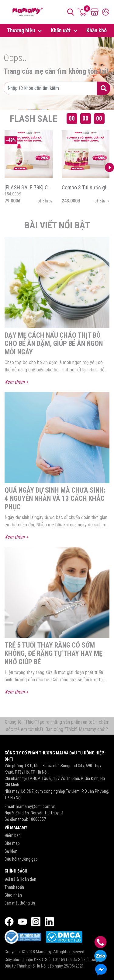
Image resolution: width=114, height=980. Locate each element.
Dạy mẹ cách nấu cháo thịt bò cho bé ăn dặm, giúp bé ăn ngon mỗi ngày (54, 344)
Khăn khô (97, 30)
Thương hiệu (25, 31)
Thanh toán (14, 887)
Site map (12, 843)
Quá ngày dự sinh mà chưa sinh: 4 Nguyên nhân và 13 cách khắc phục (55, 499)
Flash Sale (33, 119)
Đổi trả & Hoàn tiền (20, 879)
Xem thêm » (16, 382)
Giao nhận (13, 895)
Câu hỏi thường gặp (21, 859)
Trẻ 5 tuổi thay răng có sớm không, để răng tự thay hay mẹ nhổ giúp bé (54, 654)
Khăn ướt (65, 31)
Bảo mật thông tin (20, 903)
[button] (109, 167)
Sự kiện (11, 851)
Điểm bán (13, 835)
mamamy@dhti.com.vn (36, 806)
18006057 (37, 819)
